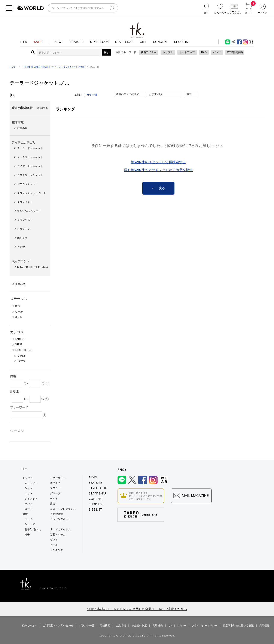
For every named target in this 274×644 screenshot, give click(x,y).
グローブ (55, 493)
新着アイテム (149, 52)
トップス (168, 52)
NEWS (59, 42)
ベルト (54, 498)
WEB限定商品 (235, 52)
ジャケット (31, 498)
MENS (19, 345)
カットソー (31, 483)
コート (28, 509)
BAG (204, 52)
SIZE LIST (95, 509)
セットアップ (187, 52)
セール (19, 311)
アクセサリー (58, 478)
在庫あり (20, 284)
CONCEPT (160, 42)
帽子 (27, 534)
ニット (28, 493)
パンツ (217, 52)
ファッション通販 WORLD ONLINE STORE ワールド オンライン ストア (31, 8)
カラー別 (92, 95)
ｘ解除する (42, 108)
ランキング (57, 550)
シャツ (28, 488)
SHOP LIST (182, 42)
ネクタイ (55, 483)
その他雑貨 (57, 514)
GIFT (143, 42)
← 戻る (158, 188)
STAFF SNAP (124, 42)
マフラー (55, 488)
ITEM (24, 42)
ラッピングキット (60, 519)
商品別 (78, 95)
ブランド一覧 (87, 626)
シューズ (30, 524)
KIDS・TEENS (24, 350)
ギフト (54, 540)
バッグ (28, 519)
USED (19, 317)
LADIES (20, 339)
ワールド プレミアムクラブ (53, 588)
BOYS (21, 361)
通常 (18, 306)
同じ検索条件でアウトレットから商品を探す (158, 170)
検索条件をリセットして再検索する (158, 162)
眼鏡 (53, 504)
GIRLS (21, 356)
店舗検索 (105, 626)
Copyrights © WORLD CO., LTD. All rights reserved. (137, 636)
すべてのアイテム (60, 529)
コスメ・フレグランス (63, 509)
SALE (38, 42)
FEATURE (77, 42)
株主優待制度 (139, 626)
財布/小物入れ (33, 529)
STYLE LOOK (99, 42)
